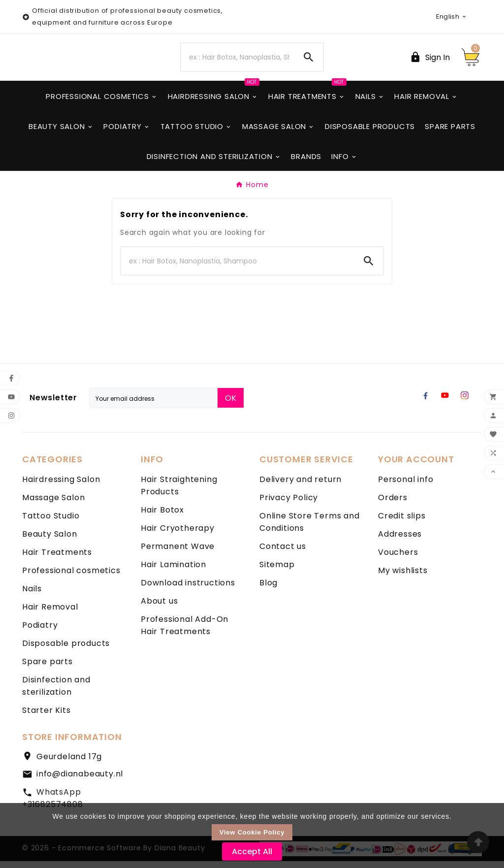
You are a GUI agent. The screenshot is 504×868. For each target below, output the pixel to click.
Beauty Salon (50, 541)
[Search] (237, 61)
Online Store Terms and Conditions (310, 529)
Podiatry (40, 632)
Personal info (406, 486)
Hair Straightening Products (179, 492)
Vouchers (398, 559)
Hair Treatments (57, 559)
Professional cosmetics (71, 577)
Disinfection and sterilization (56, 693)
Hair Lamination (173, 571)
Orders (393, 504)
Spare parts (47, 668)
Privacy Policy (289, 504)
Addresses (400, 541)
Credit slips (402, 523)
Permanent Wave (178, 553)
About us (159, 608)
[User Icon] (430, 61)
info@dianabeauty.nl (80, 781)
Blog (268, 590)
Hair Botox (162, 517)
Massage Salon (53, 504)
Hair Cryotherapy (178, 535)
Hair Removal (50, 614)
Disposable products (66, 650)
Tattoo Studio (51, 523)
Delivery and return (300, 486)
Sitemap (277, 571)
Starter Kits (47, 717)
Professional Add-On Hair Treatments (185, 632)
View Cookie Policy (252, 832)
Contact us (283, 553)
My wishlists (403, 577)
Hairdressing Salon (61, 486)
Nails (32, 595)
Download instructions (188, 590)
